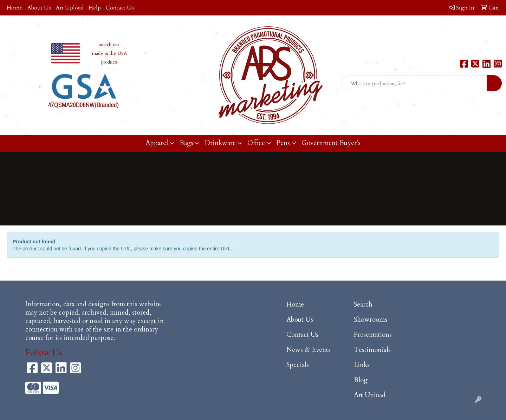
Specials (298, 365)
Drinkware (220, 143)
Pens (283, 143)
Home (15, 8)
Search (363, 305)
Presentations (373, 335)
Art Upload (70, 8)
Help (95, 8)
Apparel (157, 143)
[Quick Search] (414, 83)
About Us (39, 8)
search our (109, 45)
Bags (186, 143)
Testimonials (372, 350)
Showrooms (371, 320)
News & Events (309, 350)
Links (362, 365)
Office (256, 143)
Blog (361, 380)
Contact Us (120, 8)
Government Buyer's (331, 143)
